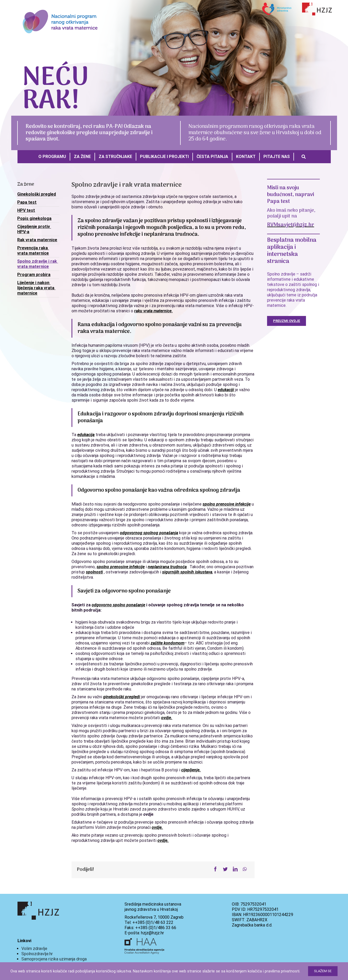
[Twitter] (225, 869)
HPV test (26, 210)
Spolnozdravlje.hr (37, 954)
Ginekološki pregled (37, 194)
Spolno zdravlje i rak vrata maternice (38, 264)
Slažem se (323, 971)
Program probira (34, 275)
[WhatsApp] (245, 869)
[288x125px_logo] (60, 7)
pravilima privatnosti (282, 971)
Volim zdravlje (34, 949)
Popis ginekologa (34, 218)
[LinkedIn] (235, 869)
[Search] (304, 157)
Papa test (27, 202)
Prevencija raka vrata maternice (33, 251)
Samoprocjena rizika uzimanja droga (54, 959)
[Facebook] (215, 869)
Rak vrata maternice (37, 240)
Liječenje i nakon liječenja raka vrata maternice (36, 288)
